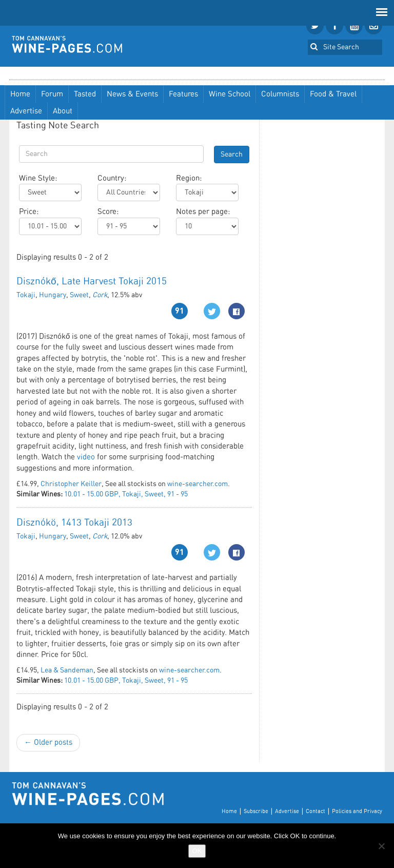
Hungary (53, 295)
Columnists (280, 94)
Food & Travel (333, 94)
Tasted (85, 94)
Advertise (26, 111)
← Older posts (48, 742)
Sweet (79, 295)
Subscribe (256, 811)
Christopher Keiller (71, 484)
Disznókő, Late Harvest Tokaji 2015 (92, 282)
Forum (52, 94)
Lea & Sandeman (67, 670)
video (86, 457)
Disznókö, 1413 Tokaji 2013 (74, 523)
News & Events (132, 94)
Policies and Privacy (357, 811)
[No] (381, 846)
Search (232, 155)
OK (197, 851)
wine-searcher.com (198, 484)
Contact (316, 811)
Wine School (230, 94)
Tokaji (26, 295)
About (63, 111)
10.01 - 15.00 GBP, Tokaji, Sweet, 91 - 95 (126, 494)
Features (183, 94)
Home (20, 94)
